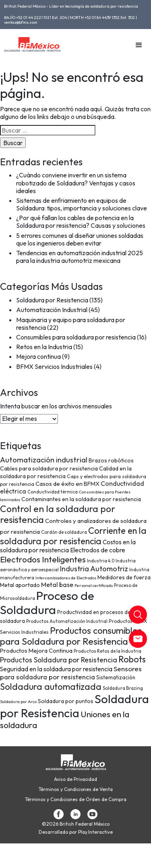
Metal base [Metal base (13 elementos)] (57, 585)
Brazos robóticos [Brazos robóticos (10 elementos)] (111, 460)
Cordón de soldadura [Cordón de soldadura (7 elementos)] (64, 532)
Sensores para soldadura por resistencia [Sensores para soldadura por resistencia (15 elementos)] (71, 673)
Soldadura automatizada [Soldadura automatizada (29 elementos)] (51, 687)
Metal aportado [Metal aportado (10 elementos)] (20, 585)
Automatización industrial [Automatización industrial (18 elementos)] (44, 460)
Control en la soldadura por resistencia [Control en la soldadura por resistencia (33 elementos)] (58, 514)
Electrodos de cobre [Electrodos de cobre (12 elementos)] (98, 550)
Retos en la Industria (44, 347)
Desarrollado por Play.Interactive (76, 832)
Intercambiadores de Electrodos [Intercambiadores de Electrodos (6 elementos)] (66, 578)
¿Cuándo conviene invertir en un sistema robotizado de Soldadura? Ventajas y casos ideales (76, 183)
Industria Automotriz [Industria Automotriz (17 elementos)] (94, 569)
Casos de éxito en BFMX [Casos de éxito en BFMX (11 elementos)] (67, 484)
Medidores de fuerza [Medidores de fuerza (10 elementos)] (124, 577)
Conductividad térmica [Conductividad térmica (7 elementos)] (53, 492)
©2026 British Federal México (76, 824)
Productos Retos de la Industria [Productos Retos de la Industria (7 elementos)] (108, 651)
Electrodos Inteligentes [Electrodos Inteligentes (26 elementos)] (43, 559)
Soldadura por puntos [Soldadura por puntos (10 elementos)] (66, 701)
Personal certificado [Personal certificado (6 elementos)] (94, 585)
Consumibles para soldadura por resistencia (76, 337)
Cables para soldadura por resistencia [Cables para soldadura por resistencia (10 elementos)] (49, 468)
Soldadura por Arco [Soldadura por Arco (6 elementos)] (18, 701)
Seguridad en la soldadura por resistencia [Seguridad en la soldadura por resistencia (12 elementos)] (56, 669)
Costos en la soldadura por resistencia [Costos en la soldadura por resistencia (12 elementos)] (68, 546)
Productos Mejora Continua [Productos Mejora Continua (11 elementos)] (36, 650)
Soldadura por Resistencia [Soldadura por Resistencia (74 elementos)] (74, 706)
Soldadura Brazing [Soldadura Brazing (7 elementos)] (123, 688)
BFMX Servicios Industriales (54, 366)
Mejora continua (38, 356)
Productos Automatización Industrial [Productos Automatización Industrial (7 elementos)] (67, 621)
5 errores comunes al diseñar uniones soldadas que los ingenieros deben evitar (80, 239)
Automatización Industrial (52, 310)
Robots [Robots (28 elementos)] (132, 659)
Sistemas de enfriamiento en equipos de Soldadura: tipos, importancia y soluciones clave (82, 204)
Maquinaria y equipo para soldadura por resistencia (71, 324)
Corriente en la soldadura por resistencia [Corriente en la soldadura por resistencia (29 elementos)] (73, 536)
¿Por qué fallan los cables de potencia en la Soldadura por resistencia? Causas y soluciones (81, 222)
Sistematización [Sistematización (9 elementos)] (116, 677)
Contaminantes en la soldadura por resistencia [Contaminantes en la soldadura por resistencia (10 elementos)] (81, 499)
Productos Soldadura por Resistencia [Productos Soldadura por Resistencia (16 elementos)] (59, 660)
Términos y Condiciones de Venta (76, 789)
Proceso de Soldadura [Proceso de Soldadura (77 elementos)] (47, 603)
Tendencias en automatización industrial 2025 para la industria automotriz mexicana (80, 257)
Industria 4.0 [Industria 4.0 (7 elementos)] (101, 561)
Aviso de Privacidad (75, 779)
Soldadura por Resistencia (52, 300)
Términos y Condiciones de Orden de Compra (76, 799)
